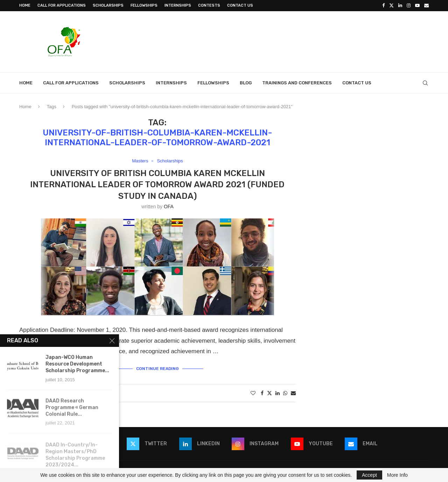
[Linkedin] (400, 6)
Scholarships (108, 5)
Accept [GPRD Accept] (369, 475)
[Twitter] (391, 6)
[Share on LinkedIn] (278, 393)
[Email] (426, 6)
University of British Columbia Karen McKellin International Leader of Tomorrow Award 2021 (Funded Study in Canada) (157, 185)
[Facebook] (383, 6)
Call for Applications (62, 5)
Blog (246, 83)
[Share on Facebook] (262, 393)
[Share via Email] (293, 393)
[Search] (425, 83)
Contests (209, 5)
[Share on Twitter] (269, 393)
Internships (178, 5)
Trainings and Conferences (297, 83)
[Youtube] (417, 6)
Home (25, 5)
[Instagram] (409, 6)
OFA (169, 207)
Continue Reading (157, 369)
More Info (397, 475)
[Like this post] (253, 393)
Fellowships (144, 5)
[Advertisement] (301, 41)
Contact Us (240, 5)
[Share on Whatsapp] (285, 393)
